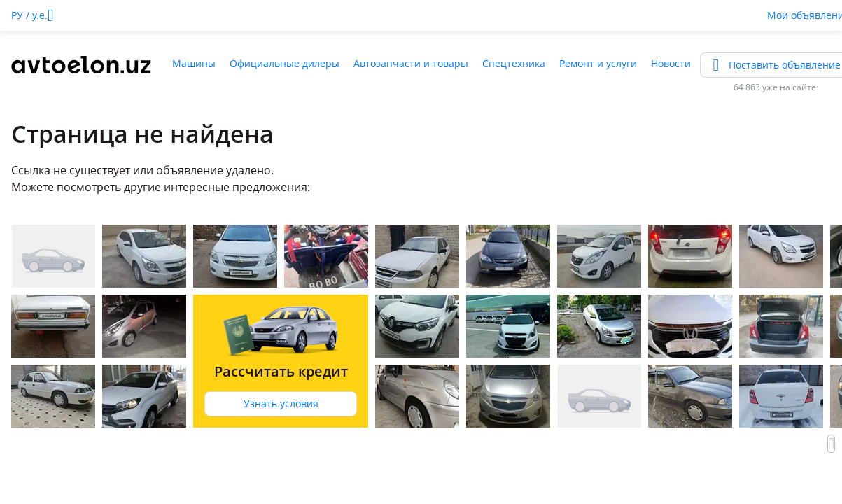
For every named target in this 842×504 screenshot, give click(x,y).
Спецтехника (514, 63)
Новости (671, 63)
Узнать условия (281, 404)
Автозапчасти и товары (411, 63)
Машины (194, 63)
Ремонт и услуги (598, 63)
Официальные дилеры (285, 63)
